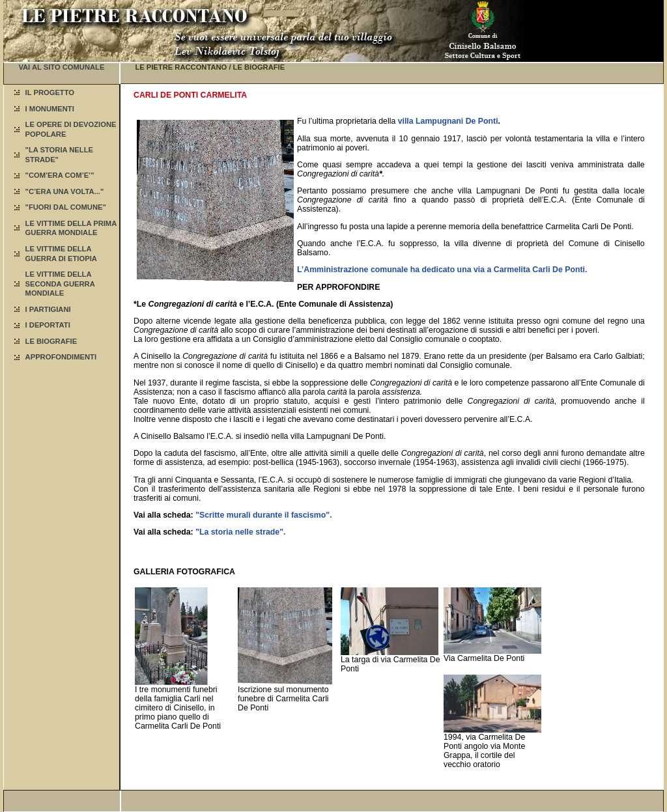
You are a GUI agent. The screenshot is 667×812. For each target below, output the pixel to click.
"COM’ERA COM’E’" (60, 175)
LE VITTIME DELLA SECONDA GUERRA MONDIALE (60, 284)
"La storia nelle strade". (240, 532)
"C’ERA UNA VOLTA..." (65, 191)
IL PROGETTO (50, 92)
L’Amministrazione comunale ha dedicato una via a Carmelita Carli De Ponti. (442, 270)
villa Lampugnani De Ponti (448, 121)
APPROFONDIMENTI (61, 357)
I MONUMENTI (50, 109)
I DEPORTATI (48, 325)
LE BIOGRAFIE (51, 341)
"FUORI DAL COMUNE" (66, 207)
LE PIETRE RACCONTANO (181, 67)
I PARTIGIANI (48, 309)
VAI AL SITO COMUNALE (61, 67)
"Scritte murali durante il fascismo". (263, 515)
